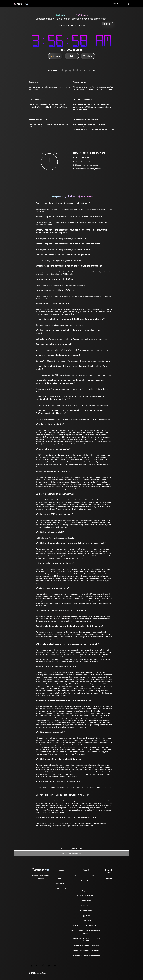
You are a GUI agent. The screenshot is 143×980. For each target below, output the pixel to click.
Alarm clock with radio (86, 896)
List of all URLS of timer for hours (86, 946)
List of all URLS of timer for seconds (86, 956)
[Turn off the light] (128, 4)
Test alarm (88, 56)
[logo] (21, 4)
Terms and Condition (60, 877)
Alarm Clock (86, 881)
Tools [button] (115, 4)
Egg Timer (86, 916)
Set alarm (55, 56)
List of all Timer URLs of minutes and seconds (86, 932)
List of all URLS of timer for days (86, 926)
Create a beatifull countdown (86, 876)
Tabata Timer (86, 921)
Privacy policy (60, 888)
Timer (86, 886)
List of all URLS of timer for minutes (86, 951)
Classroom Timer (86, 911)
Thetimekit (109, 878)
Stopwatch (86, 891)
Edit (72, 56)
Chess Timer (86, 901)
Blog (123, 4)
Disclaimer (60, 883)
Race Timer (86, 906)
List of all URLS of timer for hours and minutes (86, 940)
